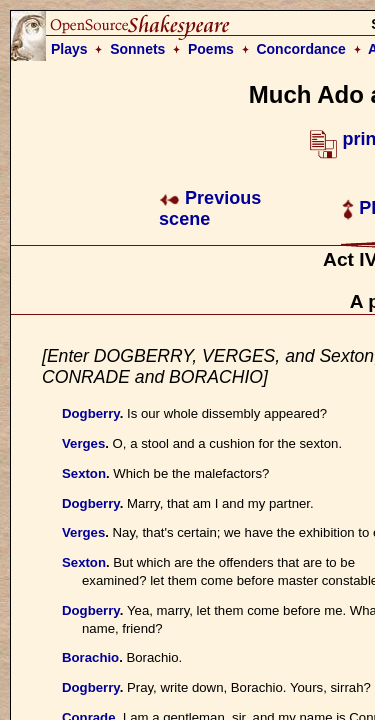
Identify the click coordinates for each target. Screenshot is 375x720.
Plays (69, 49)
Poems (211, 49)
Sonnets (137, 49)
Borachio (90, 657)
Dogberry (91, 413)
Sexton (84, 473)
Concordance (300, 49)
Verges (83, 443)
